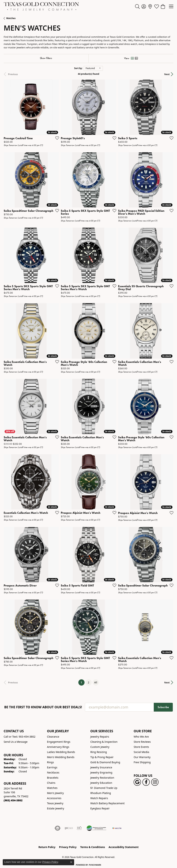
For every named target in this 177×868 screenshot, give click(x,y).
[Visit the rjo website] (79, 828)
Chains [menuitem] (51, 783)
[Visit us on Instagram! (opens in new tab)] (155, 782)
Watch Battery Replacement (108, 803)
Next (167, 74)
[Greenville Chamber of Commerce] (96, 828)
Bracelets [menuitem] (53, 778)
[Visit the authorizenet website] (58, 828)
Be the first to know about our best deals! (43, 707)
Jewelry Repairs (100, 737)
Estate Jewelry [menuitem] (56, 808)
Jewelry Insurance (101, 767)
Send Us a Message (16, 742)
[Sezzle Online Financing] (117, 828)
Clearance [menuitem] (53, 737)
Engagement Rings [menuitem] (59, 742)
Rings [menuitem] (50, 762)
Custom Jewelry (100, 747)
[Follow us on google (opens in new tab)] (137, 782)
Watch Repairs (99, 798)
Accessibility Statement (124, 847)
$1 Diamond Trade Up (104, 788)
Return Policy (47, 847)
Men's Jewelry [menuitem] (55, 793)
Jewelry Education (101, 783)
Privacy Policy (68, 847)
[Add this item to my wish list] (56, 138)
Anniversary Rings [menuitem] (58, 747)
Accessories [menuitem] (54, 798)
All (96, 682)
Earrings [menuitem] (52, 767)
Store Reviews (142, 742)
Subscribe (163, 707)
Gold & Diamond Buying (105, 762)
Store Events (141, 747)
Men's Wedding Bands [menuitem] (61, 757)
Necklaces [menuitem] (53, 772)
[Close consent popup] (71, 862)
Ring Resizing (99, 752)
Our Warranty (142, 757)
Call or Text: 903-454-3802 (20, 737)
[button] (137, 6)
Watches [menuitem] (52, 788)
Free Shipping (142, 762)
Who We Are (141, 737)
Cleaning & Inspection (104, 742)
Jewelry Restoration (102, 778)
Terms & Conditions (93, 847)
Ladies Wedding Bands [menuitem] (61, 752)
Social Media (141, 752)
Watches (11, 18)
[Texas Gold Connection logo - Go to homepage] (41, 6)
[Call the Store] (13, 800)
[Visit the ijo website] (69, 828)
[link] (150, 6)
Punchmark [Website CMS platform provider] (95, 865)
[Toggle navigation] (171, 6)
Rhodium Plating (101, 793)
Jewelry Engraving (101, 772)
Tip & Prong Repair (102, 757)
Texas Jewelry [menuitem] (55, 803)
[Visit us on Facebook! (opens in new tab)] (146, 782)
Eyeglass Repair (100, 808)
